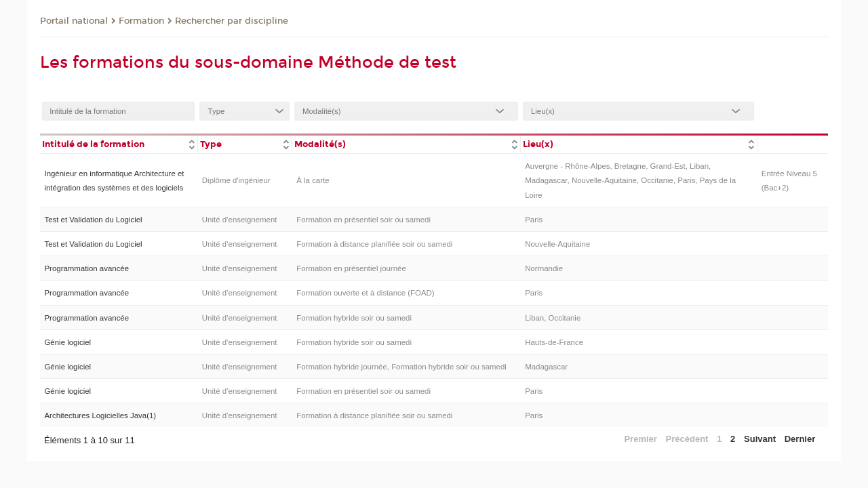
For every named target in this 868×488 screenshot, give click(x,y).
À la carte (313, 180)
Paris (534, 220)
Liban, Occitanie (553, 318)
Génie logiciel (67, 342)
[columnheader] (119, 143)
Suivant (760, 439)
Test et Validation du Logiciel (93, 220)
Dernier (800, 439)
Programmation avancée (86, 268)
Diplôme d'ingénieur (236, 180)
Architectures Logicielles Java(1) (100, 415)
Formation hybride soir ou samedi (354, 318)
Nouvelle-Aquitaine (557, 244)
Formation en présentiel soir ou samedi (363, 220)
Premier (640, 439)
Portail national (74, 21)
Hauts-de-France (554, 342)
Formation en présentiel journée (351, 268)
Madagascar (546, 367)
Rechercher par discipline (232, 21)
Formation (141, 21)
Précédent (687, 439)
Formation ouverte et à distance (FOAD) (365, 293)
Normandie (544, 268)
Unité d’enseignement (240, 220)
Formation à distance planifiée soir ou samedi (374, 244)
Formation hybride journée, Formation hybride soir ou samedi (401, 367)
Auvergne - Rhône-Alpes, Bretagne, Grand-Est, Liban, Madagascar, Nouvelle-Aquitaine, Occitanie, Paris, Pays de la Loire (630, 181)
